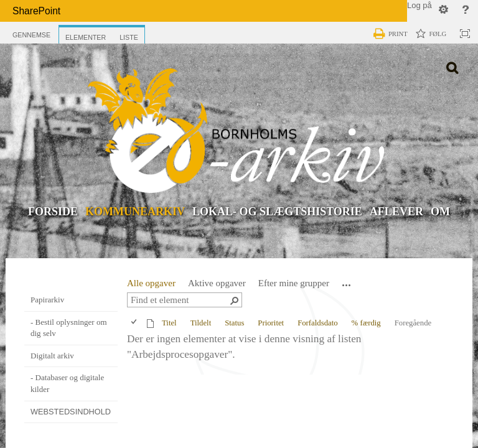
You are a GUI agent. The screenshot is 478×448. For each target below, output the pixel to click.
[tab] (31, 32)
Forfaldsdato (317, 325)
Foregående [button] (413, 325)
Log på (419, 5)
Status (234, 325)
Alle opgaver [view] (151, 286)
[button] (347, 287)
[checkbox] (135, 325)
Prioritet (271, 325)
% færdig (366, 325)
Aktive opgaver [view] (217, 286)
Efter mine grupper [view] (294, 286)
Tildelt (201, 325)
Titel (169, 325)
